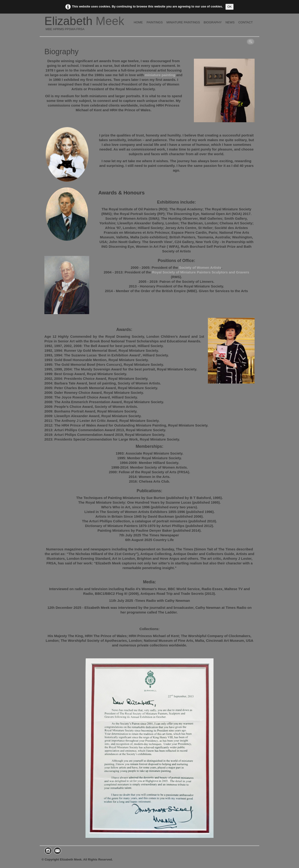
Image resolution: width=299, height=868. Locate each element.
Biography (213, 22)
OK (230, 7)
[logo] (86, 25)
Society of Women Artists (200, 267)
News (230, 22)
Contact (246, 22)
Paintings (155, 22)
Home (138, 22)
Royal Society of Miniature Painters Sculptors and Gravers (201, 272)
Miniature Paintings (183, 22)
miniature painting (160, 75)
